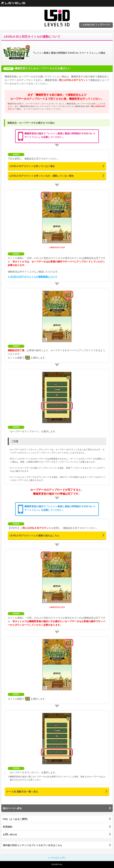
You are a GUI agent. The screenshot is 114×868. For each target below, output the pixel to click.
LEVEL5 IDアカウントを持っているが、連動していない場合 (42, 176)
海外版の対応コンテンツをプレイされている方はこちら (33, 845)
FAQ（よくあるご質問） (16, 819)
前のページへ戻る (12, 808)
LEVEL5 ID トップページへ (96, 25)
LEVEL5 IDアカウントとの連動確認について (33, 277)
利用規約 (8, 827)
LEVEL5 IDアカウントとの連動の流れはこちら (35, 536)
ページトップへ (57, 858)
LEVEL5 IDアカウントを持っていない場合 (32, 166)
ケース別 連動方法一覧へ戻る (22, 792)
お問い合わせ (10, 834)
